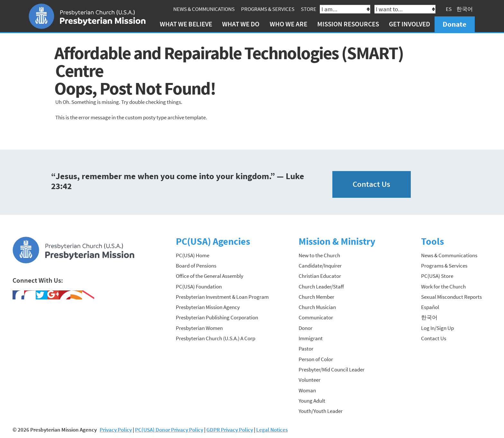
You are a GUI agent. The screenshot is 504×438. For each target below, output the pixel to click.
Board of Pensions (196, 266)
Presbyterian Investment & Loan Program (222, 297)
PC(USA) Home (193, 255)
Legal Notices (272, 430)
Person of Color (316, 359)
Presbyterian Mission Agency (208, 307)
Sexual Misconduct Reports (451, 297)
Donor (306, 328)
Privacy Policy (116, 430)
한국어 (465, 9)
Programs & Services (268, 9)
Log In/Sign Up (437, 328)
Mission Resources (348, 24)
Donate (455, 24)
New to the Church (319, 255)
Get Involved (410, 24)
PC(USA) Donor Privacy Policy (169, 430)
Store (309, 9)
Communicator (316, 317)
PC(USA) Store (437, 276)
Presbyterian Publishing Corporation (217, 317)
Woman (307, 390)
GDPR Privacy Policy (230, 430)
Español (430, 307)
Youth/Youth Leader (321, 411)
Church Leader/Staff (321, 287)
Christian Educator (320, 276)
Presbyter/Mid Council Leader (332, 370)
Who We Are (288, 24)
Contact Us (371, 184)
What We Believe (186, 24)
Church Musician (317, 307)
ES (449, 9)
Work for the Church (443, 287)
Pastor (306, 349)
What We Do (241, 24)
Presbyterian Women (199, 328)
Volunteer (310, 380)
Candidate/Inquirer (320, 266)
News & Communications (204, 9)
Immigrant (311, 338)
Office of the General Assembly (210, 276)
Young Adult (312, 401)
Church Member (316, 297)
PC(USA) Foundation (199, 287)
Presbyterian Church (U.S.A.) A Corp (216, 338)
